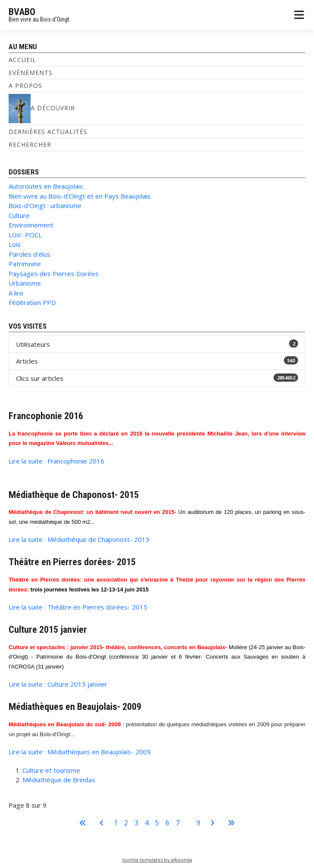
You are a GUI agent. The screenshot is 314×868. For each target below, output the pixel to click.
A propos (25, 86)
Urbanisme (25, 283)
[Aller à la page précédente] (102, 823)
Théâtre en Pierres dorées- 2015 (72, 562)
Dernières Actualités (48, 132)
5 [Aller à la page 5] (157, 823)
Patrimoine (25, 264)
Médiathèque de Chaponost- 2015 (74, 495)
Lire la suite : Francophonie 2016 (56, 461)
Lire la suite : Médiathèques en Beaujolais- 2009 (80, 752)
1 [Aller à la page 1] (116, 823)
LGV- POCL (25, 235)
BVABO (22, 12)
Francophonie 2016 (46, 416)
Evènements (31, 73)
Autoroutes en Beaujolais (46, 186)
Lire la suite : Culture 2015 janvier (58, 684)
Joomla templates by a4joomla (157, 860)
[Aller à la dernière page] (231, 823)
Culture (19, 215)
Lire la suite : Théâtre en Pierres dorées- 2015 (78, 607)
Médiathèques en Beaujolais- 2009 (75, 706)
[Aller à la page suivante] (212, 823)
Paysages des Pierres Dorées (54, 274)
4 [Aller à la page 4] (147, 823)
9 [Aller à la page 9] (198, 823)
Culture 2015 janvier (48, 629)
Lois (15, 244)
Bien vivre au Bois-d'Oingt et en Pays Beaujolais (80, 196)
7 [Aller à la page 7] (178, 823)
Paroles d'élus (30, 254)
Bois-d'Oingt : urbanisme (45, 205)
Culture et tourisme (51, 770)
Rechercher (30, 145)
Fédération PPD (32, 302)
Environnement (31, 225)
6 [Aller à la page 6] (167, 823)
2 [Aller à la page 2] (126, 823)
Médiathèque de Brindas (59, 780)
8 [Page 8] (188, 823)
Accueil (22, 60)
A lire (16, 293)
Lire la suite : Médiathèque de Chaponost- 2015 (79, 539)
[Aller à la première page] (83, 823)
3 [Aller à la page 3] (136, 823)
